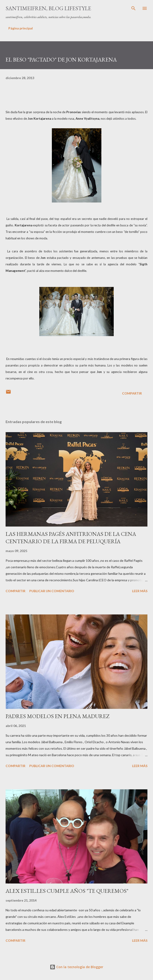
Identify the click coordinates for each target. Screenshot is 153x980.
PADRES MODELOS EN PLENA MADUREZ (57, 716)
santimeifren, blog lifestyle (48, 8)
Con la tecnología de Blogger (76, 967)
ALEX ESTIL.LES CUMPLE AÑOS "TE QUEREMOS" (67, 891)
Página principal (21, 28)
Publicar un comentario (52, 591)
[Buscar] (133, 8)
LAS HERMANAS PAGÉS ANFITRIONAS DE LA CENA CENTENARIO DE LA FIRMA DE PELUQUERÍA (71, 538)
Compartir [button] (132, 393)
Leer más (140, 591)
